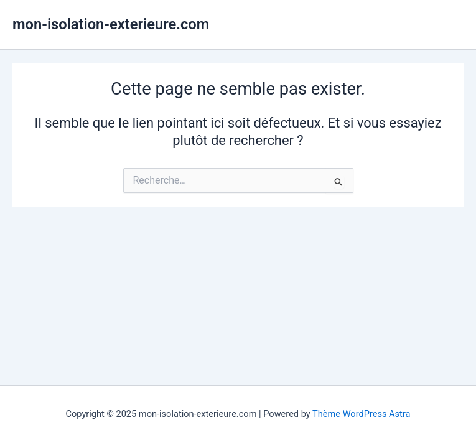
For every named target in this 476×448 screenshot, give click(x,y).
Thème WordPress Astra (361, 414)
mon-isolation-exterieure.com (111, 24)
